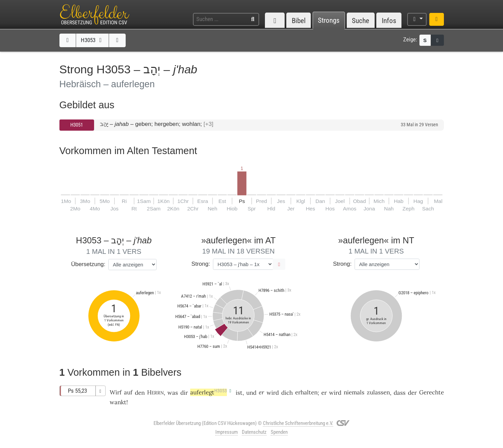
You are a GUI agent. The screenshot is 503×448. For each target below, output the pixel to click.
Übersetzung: (88, 264)
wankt (118, 402)
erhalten (306, 392)
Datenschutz (254, 432)
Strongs (329, 21)
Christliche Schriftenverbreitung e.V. (298, 423)
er (262, 392)
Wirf (116, 392)
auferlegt (209, 392)
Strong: (201, 264)
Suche (361, 21)
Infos (389, 21)
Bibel (299, 21)
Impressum (227, 432)
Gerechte (432, 392)
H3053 (92, 40)
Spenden (279, 432)
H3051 (77, 125)
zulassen (378, 392)
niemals (354, 392)
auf (128, 392)
